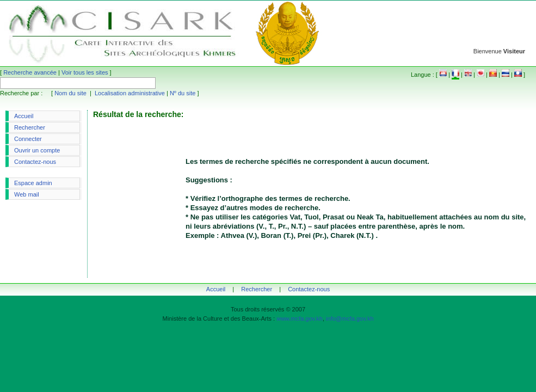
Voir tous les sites (85, 72)
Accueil (24, 116)
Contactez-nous (35, 162)
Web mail (27, 194)
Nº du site (183, 93)
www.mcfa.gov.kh (300, 318)
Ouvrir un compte (37, 150)
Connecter (28, 139)
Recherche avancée (30, 72)
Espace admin (33, 183)
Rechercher (30, 127)
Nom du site (70, 93)
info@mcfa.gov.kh (350, 318)
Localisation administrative (130, 93)
